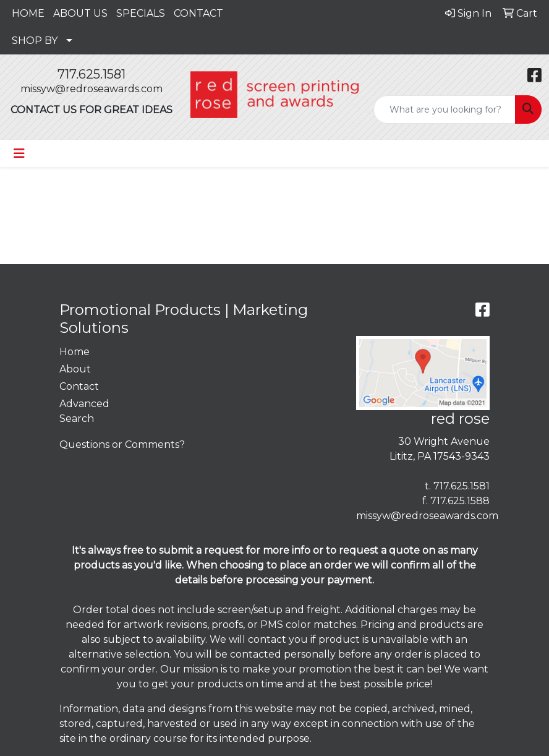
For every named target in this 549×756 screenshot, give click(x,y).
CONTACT (198, 13)
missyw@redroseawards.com (91, 89)
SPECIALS (141, 13)
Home (74, 352)
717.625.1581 (91, 74)
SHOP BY (35, 41)
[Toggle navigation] (19, 153)
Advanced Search (84, 411)
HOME (28, 13)
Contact (79, 386)
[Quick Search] (445, 110)
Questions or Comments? (122, 445)
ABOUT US (80, 13)
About (75, 369)
